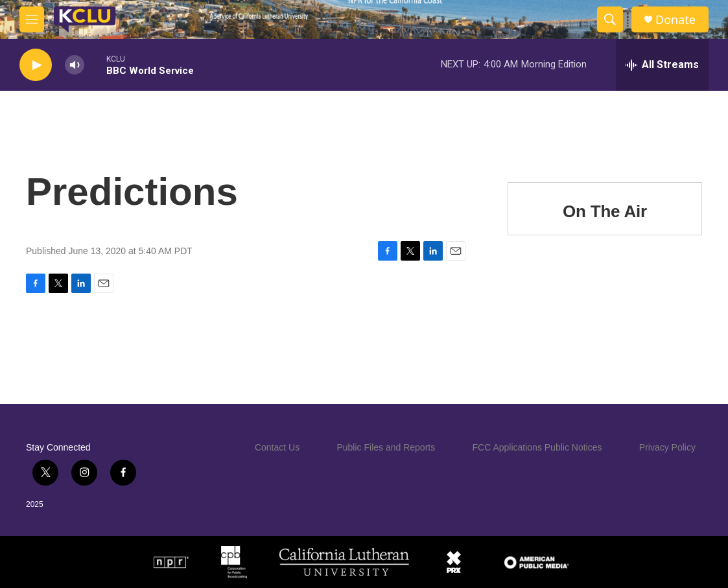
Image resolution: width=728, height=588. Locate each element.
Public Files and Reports (386, 447)
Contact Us (277, 447)
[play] (36, 65)
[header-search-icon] (610, 19)
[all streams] (662, 65)
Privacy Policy (667, 447)
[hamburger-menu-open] (32, 19)
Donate (675, 20)
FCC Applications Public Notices (537, 447)
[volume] (75, 65)
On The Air (605, 211)
